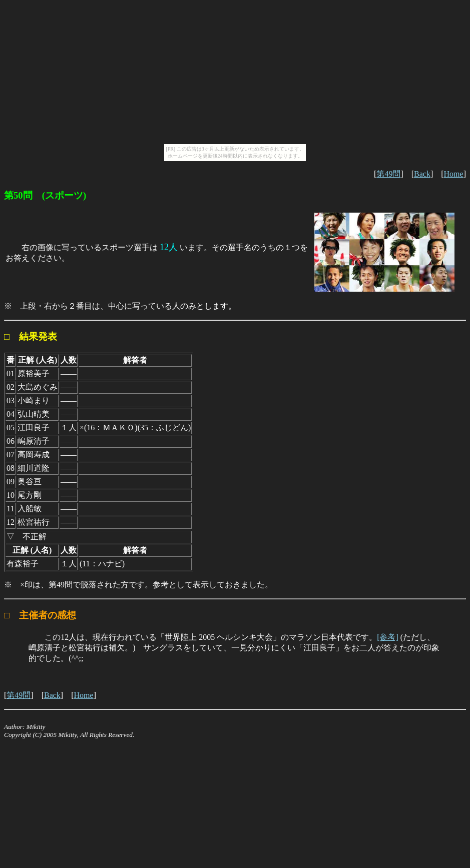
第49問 (388, 174)
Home (454, 174)
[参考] (388, 637)
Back (422, 174)
